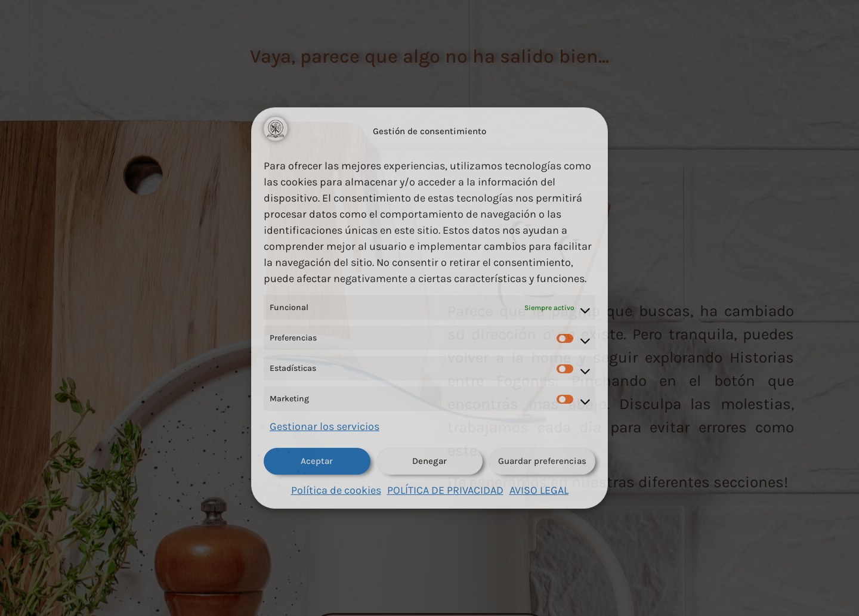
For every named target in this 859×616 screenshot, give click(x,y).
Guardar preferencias (542, 461)
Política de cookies (336, 490)
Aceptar (317, 461)
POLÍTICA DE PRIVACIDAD (445, 490)
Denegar (429, 461)
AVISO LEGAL (539, 490)
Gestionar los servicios (325, 426)
